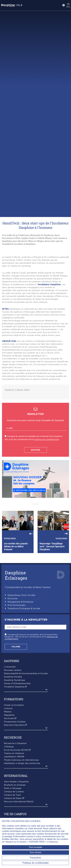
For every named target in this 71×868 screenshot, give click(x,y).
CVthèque (9, 774)
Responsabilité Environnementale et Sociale (26, 701)
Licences (8, 736)
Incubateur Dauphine (49, 312)
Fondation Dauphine (14, 714)
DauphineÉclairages (16, 603)
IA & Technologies (16, 633)
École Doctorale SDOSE (16, 778)
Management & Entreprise (20, 629)
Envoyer (35, 477)
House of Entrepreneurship (17, 711)
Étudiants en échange (15, 813)
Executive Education (14, 753)
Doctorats (9, 746)
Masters (8, 739)
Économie (13, 626)
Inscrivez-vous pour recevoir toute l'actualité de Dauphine (35, 448)
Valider (16, 674)
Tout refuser (36, 852)
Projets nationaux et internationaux (21, 788)
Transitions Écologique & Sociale (24, 636)
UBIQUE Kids (9, 369)
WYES (5, 336)
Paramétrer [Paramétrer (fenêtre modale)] (35, 858)
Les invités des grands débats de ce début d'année (16, 574)
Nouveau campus (13, 698)
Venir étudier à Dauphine (16, 809)
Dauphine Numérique (14, 708)
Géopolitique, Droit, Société (21, 623)
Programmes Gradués (15, 749)
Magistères (9, 743)
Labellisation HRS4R (14, 784)
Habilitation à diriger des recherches (22, 791)
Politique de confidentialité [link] (36, 863)
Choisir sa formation (14, 733)
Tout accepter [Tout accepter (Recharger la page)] (35, 847)
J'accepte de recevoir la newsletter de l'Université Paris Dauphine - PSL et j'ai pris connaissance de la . (31, 664)
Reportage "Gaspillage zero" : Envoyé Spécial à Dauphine (52, 574)
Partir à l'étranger (13, 816)
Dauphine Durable (13, 704)
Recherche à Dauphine (15, 771)
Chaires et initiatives (14, 781)
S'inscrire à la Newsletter (26, 647)
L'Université (10, 695)
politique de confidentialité (47, 467)
